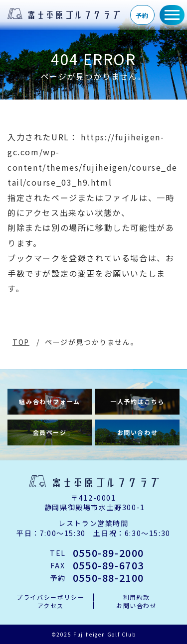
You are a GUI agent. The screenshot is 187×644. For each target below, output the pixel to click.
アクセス (51, 606)
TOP (21, 342)
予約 (142, 15)
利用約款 (137, 597)
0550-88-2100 (108, 578)
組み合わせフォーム (49, 401)
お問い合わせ (138, 432)
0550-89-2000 (108, 553)
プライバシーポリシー (50, 597)
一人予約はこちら (137, 401)
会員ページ (50, 432)
